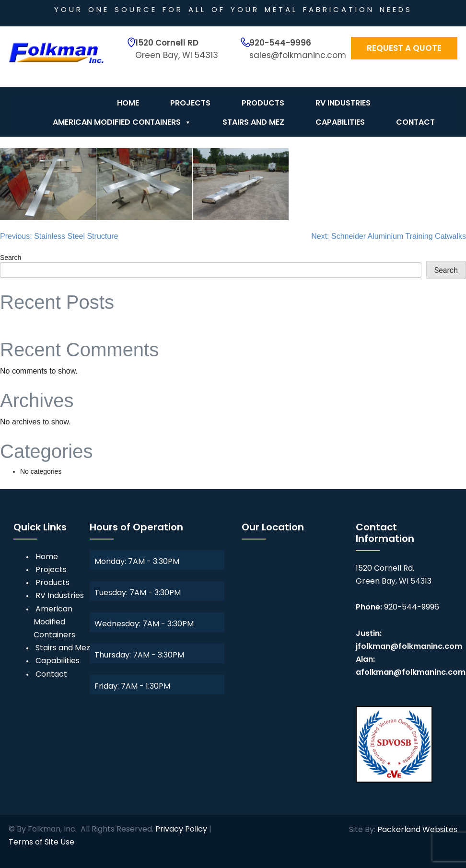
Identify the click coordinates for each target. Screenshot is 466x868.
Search (11, 258)
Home (128, 103)
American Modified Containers (122, 122)
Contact (415, 122)
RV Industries (343, 103)
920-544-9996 (280, 43)
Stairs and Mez (253, 122)
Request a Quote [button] (404, 48)
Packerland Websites (417, 829)
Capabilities (340, 122)
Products (263, 103)
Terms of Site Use (41, 842)
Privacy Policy (181, 829)
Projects (190, 103)
